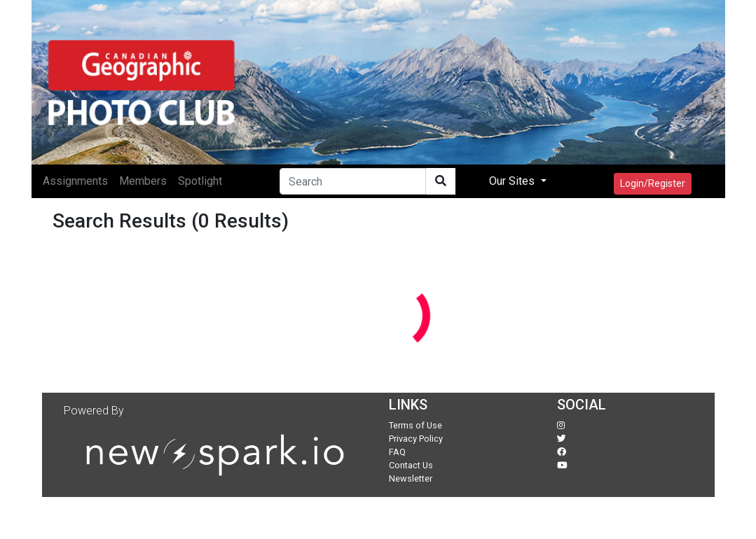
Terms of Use (415, 425)
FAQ (397, 452)
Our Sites (513, 181)
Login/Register (653, 183)
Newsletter (411, 478)
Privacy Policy (416, 439)
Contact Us (411, 465)
